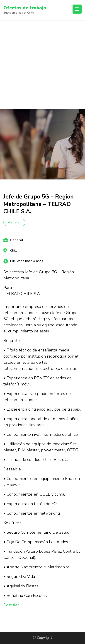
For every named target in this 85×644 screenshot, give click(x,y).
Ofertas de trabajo (25, 8)
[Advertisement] (42, 64)
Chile (14, 251)
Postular (11, 605)
